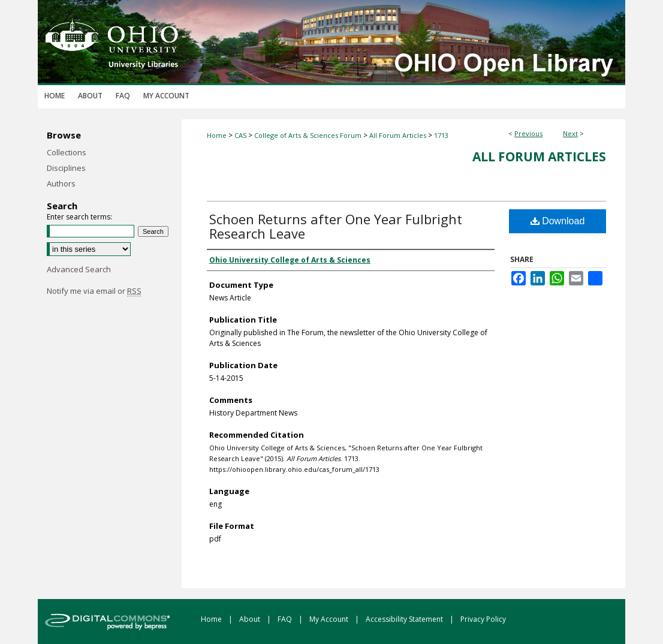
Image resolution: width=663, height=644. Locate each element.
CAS (240, 135)
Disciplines (66, 168)
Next (570, 133)
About (251, 619)
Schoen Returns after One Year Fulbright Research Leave (336, 226)
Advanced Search (79, 269)
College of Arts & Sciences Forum (308, 135)
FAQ (286, 619)
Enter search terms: (79, 217)
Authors (61, 183)
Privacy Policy (483, 619)
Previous (528, 133)
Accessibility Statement (405, 619)
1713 (441, 135)
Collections (67, 152)
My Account (330, 619)
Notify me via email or (94, 291)
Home (217, 135)
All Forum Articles (398, 135)
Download (558, 221)
